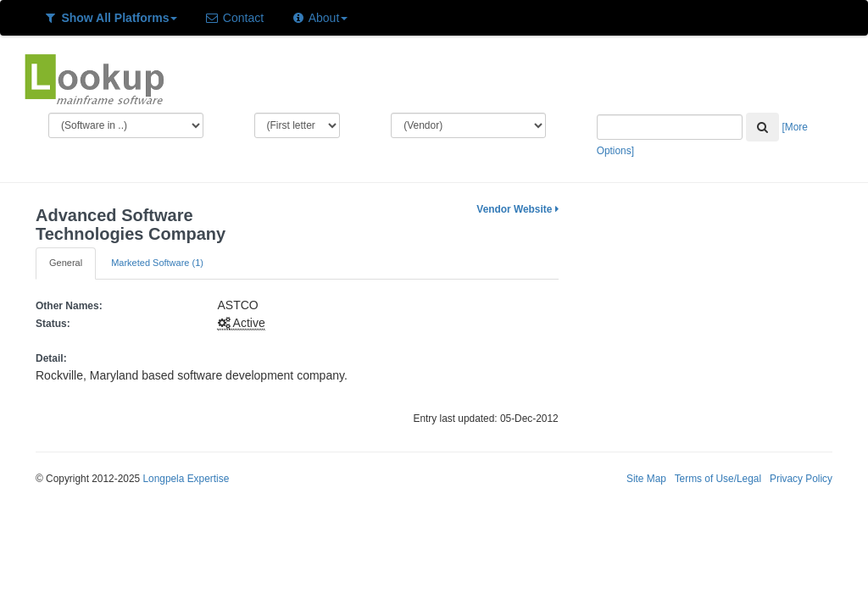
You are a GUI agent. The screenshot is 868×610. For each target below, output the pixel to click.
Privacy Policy (801, 479)
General (66, 263)
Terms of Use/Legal (718, 479)
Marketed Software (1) (157, 263)
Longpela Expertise (186, 479)
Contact (234, 18)
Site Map (646, 479)
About (319, 18)
